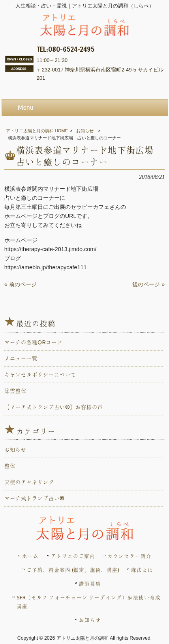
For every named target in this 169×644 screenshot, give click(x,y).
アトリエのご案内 (73, 556)
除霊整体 (15, 391)
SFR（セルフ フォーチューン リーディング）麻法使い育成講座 (89, 602)
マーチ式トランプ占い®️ (34, 498)
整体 (10, 466)
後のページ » (148, 284)
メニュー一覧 (21, 359)
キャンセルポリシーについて (40, 375)
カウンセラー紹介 (130, 556)
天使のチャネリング (29, 482)
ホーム (30, 556)
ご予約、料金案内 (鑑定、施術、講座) (73, 570)
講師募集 (90, 584)
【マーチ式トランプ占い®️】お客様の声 (54, 407)
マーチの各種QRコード (33, 342)
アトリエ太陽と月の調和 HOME (37, 131)
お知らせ (85, 131)
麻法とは (142, 570)
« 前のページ (21, 284)
